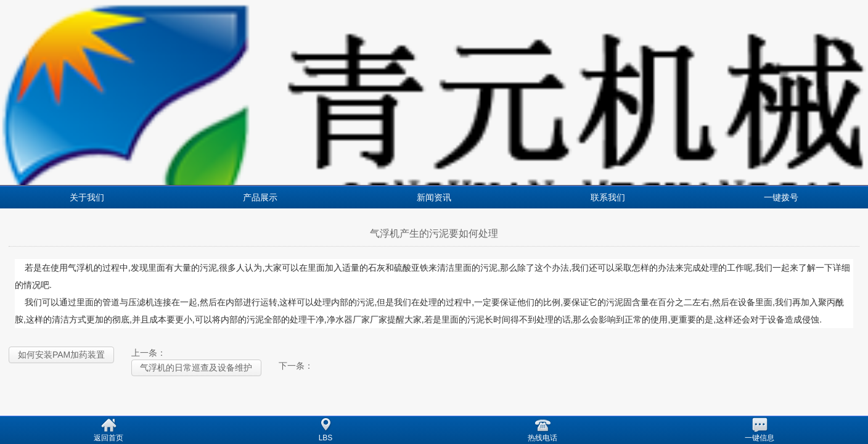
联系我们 (608, 197)
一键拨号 (781, 197)
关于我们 (87, 197)
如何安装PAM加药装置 (61, 355)
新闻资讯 (434, 197)
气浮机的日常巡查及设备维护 (196, 368)
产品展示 (260, 197)
